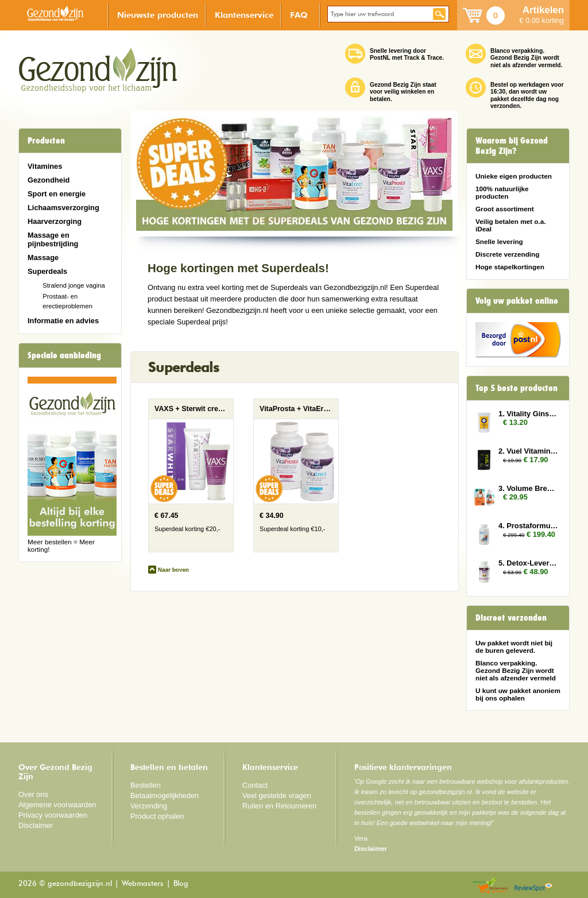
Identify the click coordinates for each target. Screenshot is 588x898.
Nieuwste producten (158, 15)
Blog (181, 884)
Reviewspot (533, 886)
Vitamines (45, 166)
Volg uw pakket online (517, 301)
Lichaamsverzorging (63, 208)
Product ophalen (157, 816)
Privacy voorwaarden (53, 815)
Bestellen (146, 785)
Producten (46, 141)
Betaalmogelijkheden (165, 796)
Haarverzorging (55, 221)
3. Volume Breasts (528, 488)
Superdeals (47, 271)
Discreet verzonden (511, 618)
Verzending (149, 806)
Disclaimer (36, 825)
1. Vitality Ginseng (528, 414)
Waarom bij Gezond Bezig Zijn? (512, 146)
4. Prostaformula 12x (528, 526)
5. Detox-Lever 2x (528, 563)
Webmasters (143, 884)
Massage (43, 258)
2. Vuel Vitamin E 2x (528, 451)
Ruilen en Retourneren (279, 806)
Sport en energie (57, 194)
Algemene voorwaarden (57, 805)
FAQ (299, 15)
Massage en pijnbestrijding (53, 239)
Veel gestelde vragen (277, 796)
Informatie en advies (63, 321)
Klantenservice (244, 15)
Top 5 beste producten (517, 388)
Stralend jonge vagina (74, 285)
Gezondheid (49, 180)
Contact (255, 785)
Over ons (33, 794)
